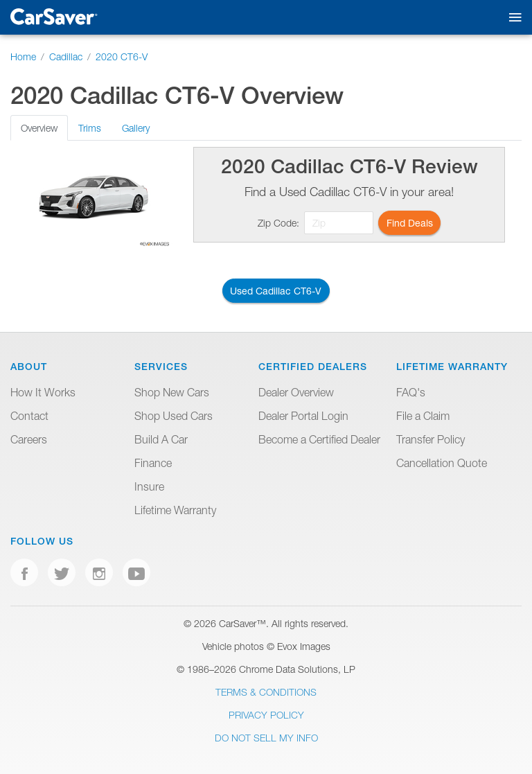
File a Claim (423, 416)
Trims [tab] (90, 128)
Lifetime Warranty (175, 510)
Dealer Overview (296, 392)
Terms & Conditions (266, 692)
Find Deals (410, 223)
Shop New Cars (172, 392)
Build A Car (161, 439)
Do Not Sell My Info (266, 738)
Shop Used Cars (174, 416)
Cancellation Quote (442, 463)
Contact (29, 416)
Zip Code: (278, 223)
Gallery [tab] (136, 128)
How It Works (43, 392)
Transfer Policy (431, 439)
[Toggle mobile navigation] (512, 18)
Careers (29, 439)
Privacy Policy (266, 715)
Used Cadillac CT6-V (276, 291)
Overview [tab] (39, 128)
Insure (149, 486)
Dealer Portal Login (303, 416)
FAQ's (411, 392)
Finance (153, 463)
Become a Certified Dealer (319, 439)
